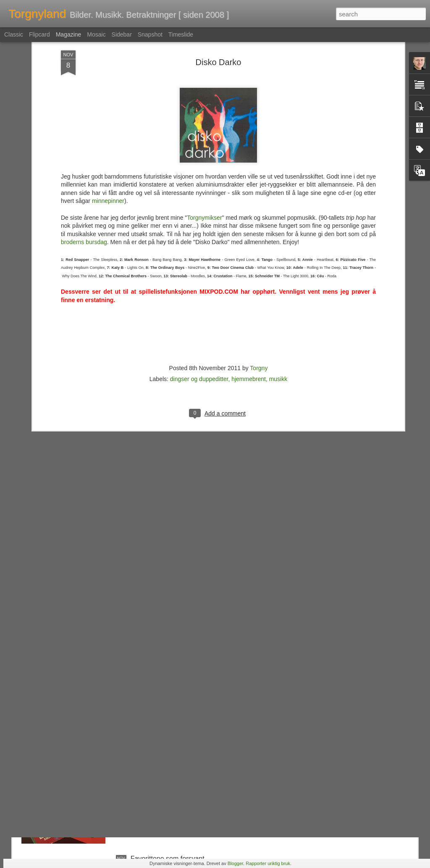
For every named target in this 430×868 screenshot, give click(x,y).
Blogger (235, 863)
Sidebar (122, 34)
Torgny (259, 240)
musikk (278, 251)
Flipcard (39, 34)
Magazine (69, 34)
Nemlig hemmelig (157, 763)
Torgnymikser (204, 89)
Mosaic (96, 34)
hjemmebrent (249, 251)
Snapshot (150, 34)
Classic (14, 34)
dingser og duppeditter (199, 251)
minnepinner (108, 73)
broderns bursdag (84, 114)
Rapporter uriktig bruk (268, 863)
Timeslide (181, 34)
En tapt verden (152, 668)
